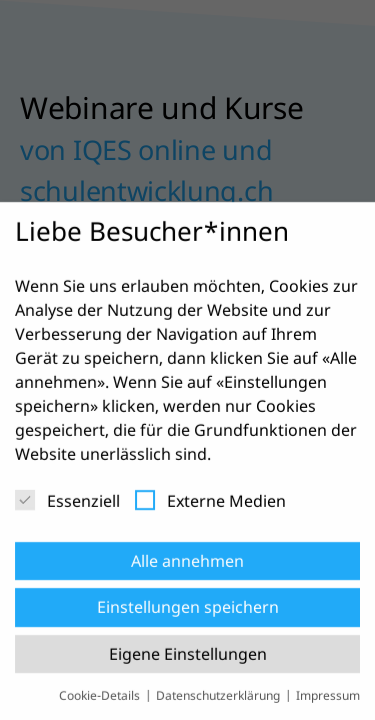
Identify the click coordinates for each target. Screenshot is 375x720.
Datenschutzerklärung (219, 702)
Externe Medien (210, 508)
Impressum (328, 702)
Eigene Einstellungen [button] (188, 660)
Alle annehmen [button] (187, 568)
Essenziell (67, 508)
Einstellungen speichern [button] (188, 614)
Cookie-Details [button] (101, 702)
